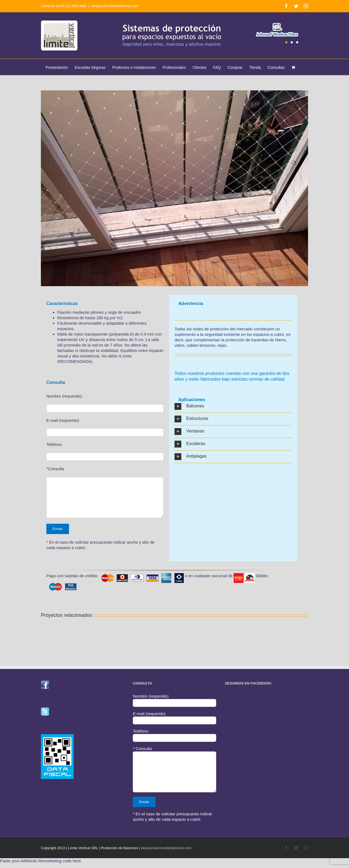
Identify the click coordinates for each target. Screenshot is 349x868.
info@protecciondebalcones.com (115, 6)
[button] (233, 406)
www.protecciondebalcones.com (166, 848)
